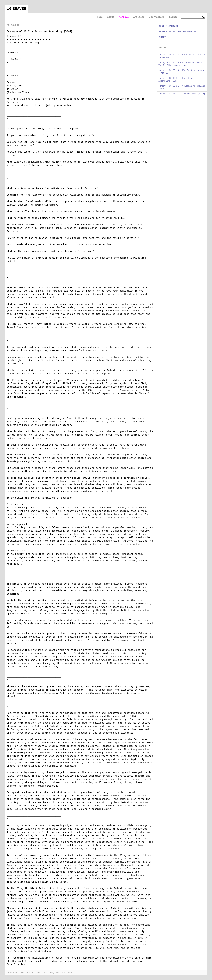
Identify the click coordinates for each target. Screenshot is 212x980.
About (111, 17)
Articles (139, 17)
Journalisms (157, 17)
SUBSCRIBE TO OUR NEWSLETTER (178, 32)
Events (173, 17)
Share (163, 37)
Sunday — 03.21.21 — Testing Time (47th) (182, 94)
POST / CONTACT (169, 26)
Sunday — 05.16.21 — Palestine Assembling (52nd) (40, 31)
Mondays (124, 17)
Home (100, 17)
